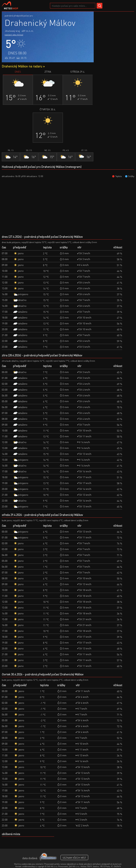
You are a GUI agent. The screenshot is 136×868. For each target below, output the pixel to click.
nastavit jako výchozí (14, 35)
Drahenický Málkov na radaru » (23, 66)
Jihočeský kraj (12, 31)
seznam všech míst (74, 858)
